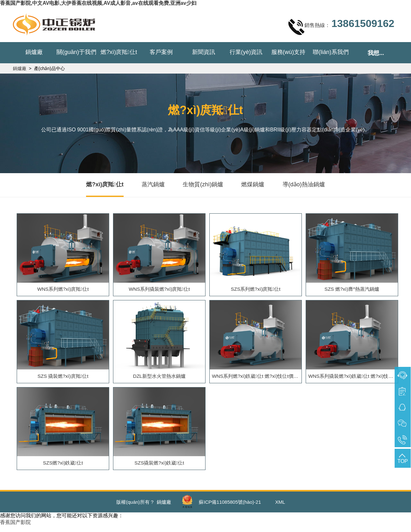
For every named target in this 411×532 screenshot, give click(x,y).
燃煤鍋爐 (253, 184)
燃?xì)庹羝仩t (119, 52)
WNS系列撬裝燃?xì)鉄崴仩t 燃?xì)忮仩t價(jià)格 (354, 379)
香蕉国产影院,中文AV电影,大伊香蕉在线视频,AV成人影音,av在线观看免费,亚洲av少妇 (98, 3)
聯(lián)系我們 (331, 52)
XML (280, 508)
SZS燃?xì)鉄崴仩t (63, 468)
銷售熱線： (341, 27)
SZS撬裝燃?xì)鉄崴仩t (159, 468)
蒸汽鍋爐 (153, 184)
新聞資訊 (204, 52)
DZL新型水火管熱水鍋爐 (159, 379)
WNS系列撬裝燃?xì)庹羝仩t (159, 290)
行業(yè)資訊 (246, 52)
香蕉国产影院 (15, 528)
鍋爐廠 (34, 52)
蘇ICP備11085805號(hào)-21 (230, 508)
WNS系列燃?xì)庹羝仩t (63, 290)
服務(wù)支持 (289, 52)
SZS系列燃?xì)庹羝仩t (256, 290)
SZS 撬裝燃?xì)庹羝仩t (63, 379)
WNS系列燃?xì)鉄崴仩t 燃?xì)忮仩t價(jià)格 (257, 379)
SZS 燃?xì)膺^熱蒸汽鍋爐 (352, 290)
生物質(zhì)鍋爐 (203, 184)
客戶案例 (161, 52)
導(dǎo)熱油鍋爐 (304, 184)
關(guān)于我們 (76, 52)
